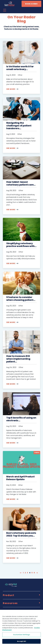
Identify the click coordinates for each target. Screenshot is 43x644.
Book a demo (31, 4)
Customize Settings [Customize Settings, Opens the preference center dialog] (21, 636)
